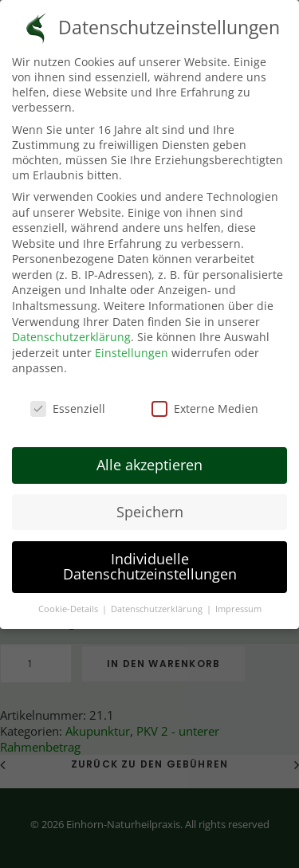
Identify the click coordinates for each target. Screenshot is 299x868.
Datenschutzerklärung (71, 334)
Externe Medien (205, 405)
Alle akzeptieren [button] (149, 461)
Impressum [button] (238, 606)
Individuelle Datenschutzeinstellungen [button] (150, 563)
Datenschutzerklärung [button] (158, 606)
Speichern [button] (150, 508)
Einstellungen (132, 349)
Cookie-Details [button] (69, 606)
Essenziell (68, 405)
